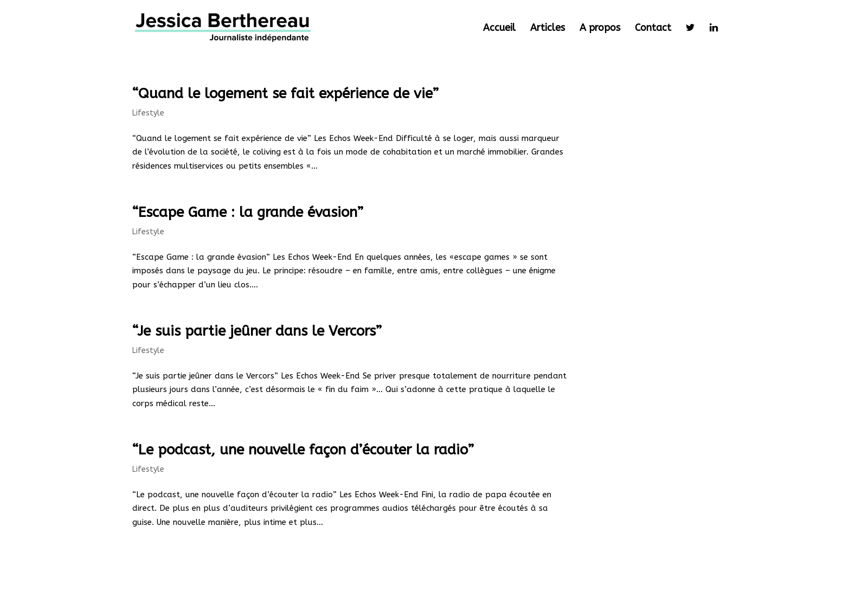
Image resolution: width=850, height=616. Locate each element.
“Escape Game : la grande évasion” (248, 212)
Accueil (499, 29)
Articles (548, 29)
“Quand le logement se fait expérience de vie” (285, 94)
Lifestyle (148, 113)
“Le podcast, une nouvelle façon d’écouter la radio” (303, 450)
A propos (600, 29)
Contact (653, 29)
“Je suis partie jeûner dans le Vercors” (257, 331)
